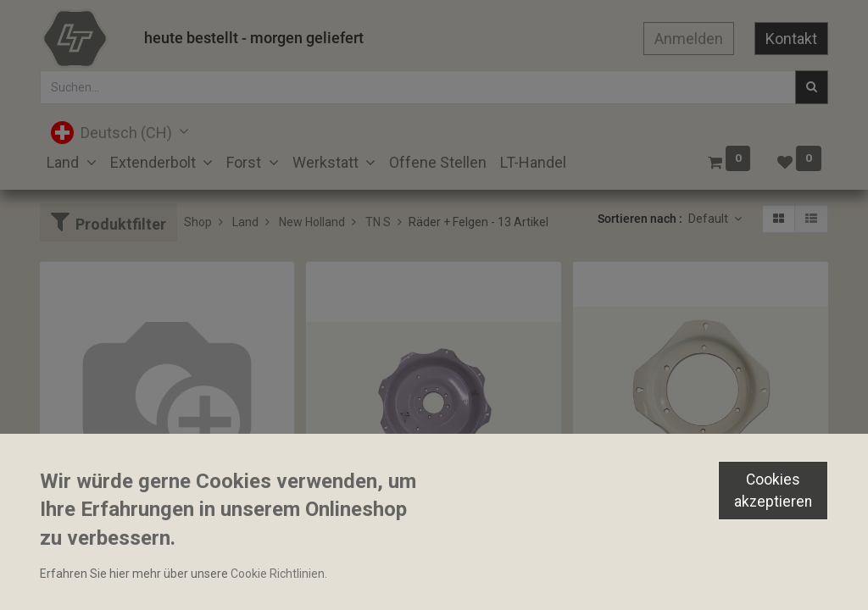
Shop (198, 222)
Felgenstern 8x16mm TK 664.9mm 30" (416, 562)
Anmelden (689, 39)
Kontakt (791, 39)
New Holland (312, 222)
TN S (378, 222)
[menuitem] (438, 162)
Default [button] (709, 219)
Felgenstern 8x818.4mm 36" (122, 532)
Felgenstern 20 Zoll (632, 532)
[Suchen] (812, 87)
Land (245, 222)
